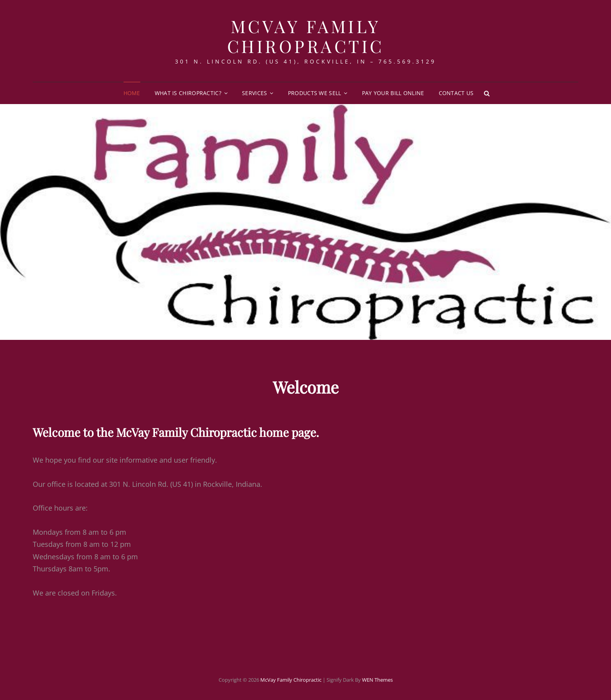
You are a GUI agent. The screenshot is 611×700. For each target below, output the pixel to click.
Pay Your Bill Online (393, 93)
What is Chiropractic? (188, 93)
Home (132, 93)
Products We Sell (315, 93)
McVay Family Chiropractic (306, 36)
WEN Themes (377, 680)
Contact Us (456, 93)
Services (254, 93)
